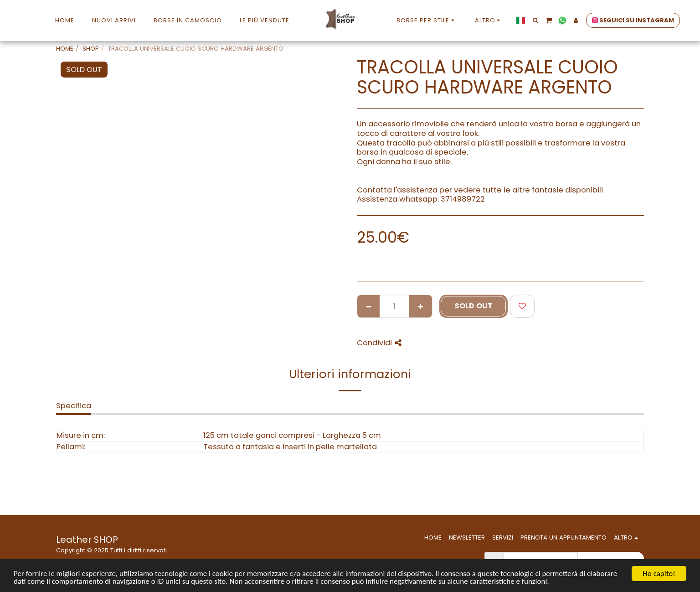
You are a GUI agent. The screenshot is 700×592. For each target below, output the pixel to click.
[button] (535, 20)
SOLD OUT (474, 306)
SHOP (91, 49)
